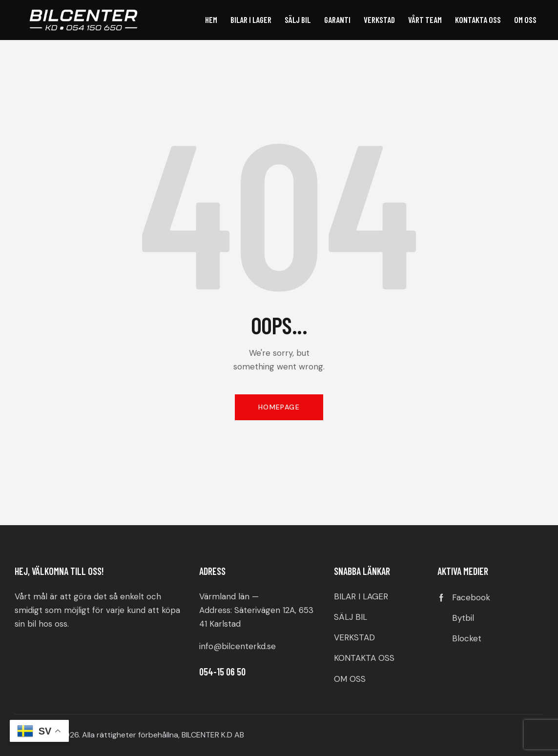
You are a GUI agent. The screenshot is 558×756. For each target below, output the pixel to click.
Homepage (279, 407)
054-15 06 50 (222, 672)
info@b (213, 646)
